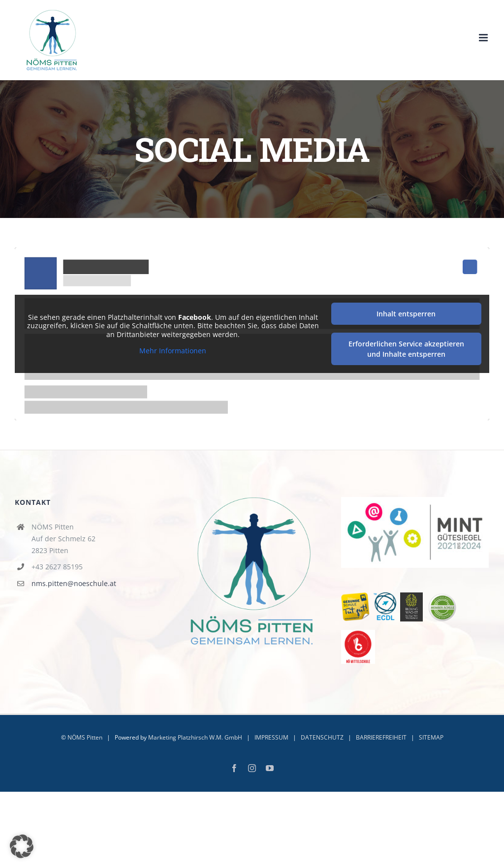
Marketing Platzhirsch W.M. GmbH (195, 737)
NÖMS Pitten (85, 737)
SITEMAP (431, 737)
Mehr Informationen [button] (173, 351)
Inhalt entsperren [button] (406, 314)
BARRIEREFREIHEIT (381, 737)
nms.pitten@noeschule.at (74, 583)
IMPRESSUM (271, 737)
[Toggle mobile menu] (484, 38)
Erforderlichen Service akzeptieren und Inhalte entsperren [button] (406, 349)
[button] (22, 846)
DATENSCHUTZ (322, 737)
